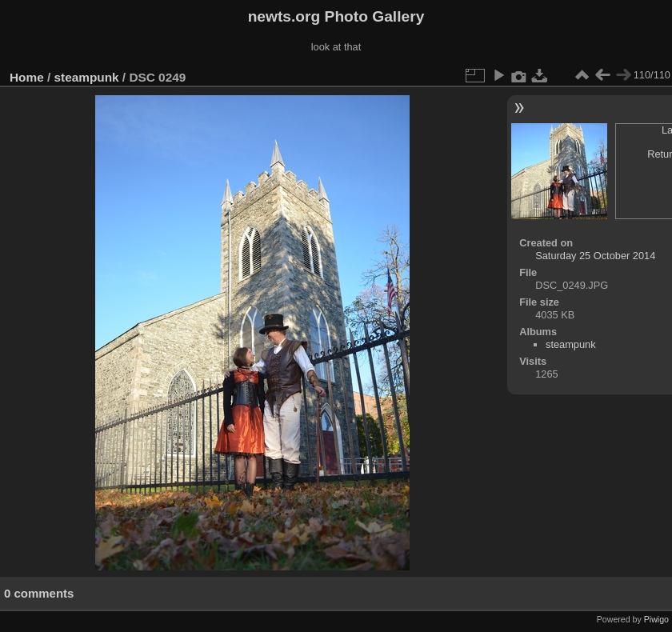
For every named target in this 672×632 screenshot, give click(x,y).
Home (27, 77)
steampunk (87, 77)
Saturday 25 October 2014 (595, 256)
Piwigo (656, 619)
